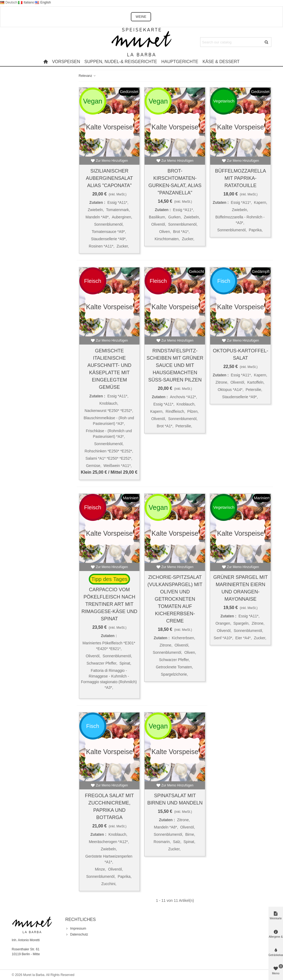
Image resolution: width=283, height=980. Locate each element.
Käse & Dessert (221, 62)
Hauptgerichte (180, 62)
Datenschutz (77, 934)
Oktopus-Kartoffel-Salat (241, 354)
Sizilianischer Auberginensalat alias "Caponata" (109, 178)
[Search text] (231, 42)
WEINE (141, 17)
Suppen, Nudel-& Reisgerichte (121, 62)
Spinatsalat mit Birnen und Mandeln (175, 799)
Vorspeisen (66, 62)
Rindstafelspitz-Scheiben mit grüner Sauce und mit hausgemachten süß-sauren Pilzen (175, 365)
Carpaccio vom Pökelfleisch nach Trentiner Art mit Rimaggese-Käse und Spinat (109, 604)
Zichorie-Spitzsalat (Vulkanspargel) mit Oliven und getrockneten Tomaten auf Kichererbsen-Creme (175, 599)
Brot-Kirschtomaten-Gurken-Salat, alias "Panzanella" (175, 182)
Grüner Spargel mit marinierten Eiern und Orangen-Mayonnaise (240, 588)
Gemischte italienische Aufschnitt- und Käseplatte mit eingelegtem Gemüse (109, 369)
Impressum (76, 929)
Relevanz (88, 76)
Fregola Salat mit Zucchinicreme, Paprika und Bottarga (109, 807)
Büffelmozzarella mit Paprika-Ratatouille (241, 178)
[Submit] (267, 42)
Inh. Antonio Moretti (26, 940)
